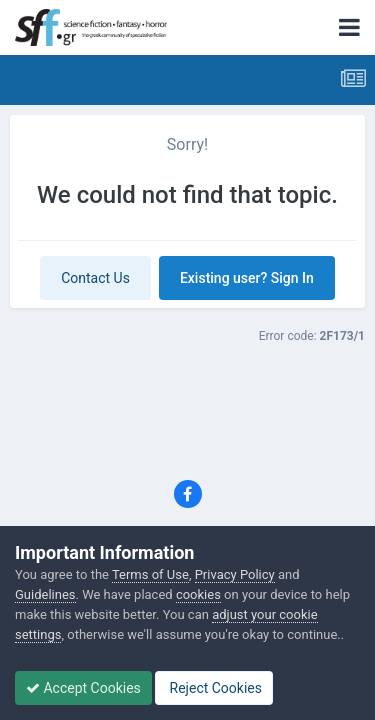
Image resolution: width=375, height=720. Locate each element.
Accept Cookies (83, 688)
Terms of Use (150, 574)
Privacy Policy (235, 574)
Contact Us (95, 278)
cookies (198, 594)
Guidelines (45, 594)
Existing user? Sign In (247, 278)
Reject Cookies (214, 688)
